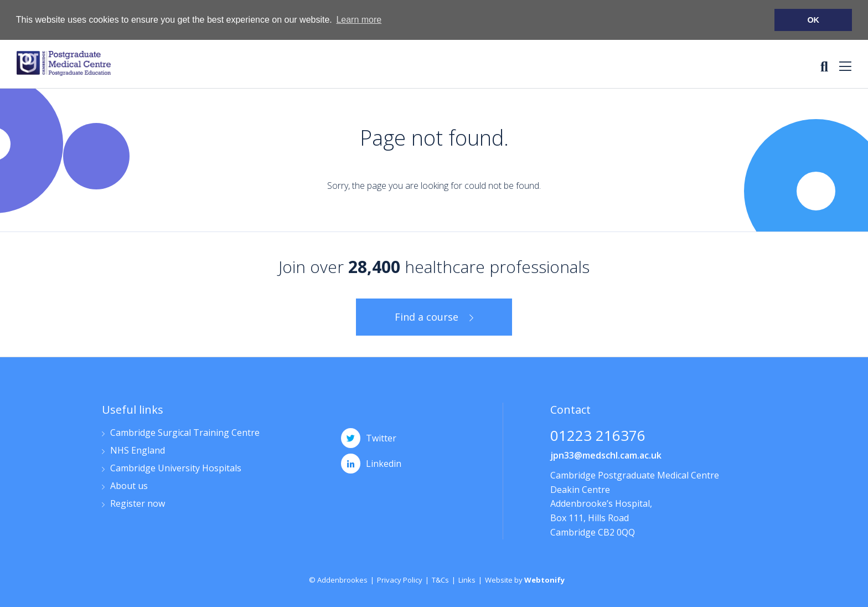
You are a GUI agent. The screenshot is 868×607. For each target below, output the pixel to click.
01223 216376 (598, 436)
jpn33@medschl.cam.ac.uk (606, 455)
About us (129, 486)
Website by (525, 579)
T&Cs (440, 579)
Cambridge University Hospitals (176, 468)
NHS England (138, 451)
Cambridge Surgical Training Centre (185, 433)
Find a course (427, 316)
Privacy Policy (400, 579)
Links (467, 579)
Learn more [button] (359, 20)
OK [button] (813, 20)
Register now (138, 504)
